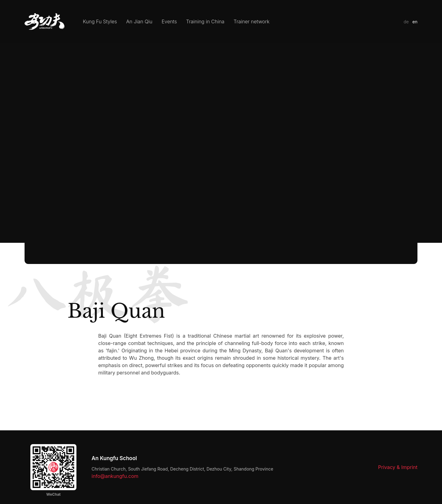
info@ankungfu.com (115, 476)
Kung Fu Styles (100, 21)
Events (169, 21)
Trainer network (252, 21)
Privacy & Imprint (398, 467)
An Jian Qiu (139, 21)
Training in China (205, 21)
